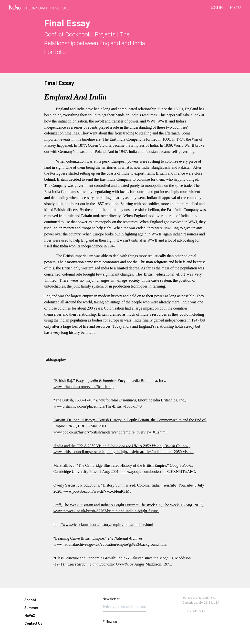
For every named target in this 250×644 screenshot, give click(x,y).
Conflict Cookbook (68, 34)
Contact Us (33, 623)
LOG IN (217, 7)
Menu (235, 7)
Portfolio (55, 52)
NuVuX (30, 616)
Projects (105, 34)
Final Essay (59, 83)
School (30, 600)
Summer (31, 608)
